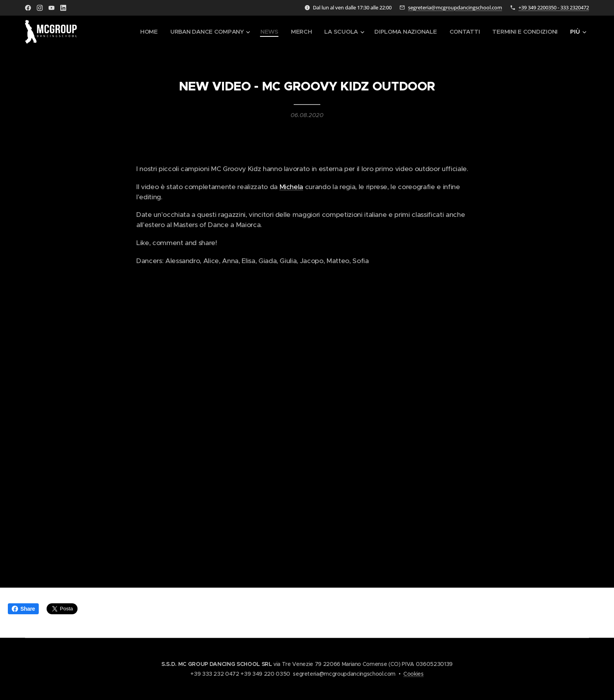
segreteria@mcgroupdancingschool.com (455, 7)
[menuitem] (142, 32)
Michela (292, 187)
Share (23, 609)
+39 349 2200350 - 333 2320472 (554, 7)
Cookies (414, 674)
